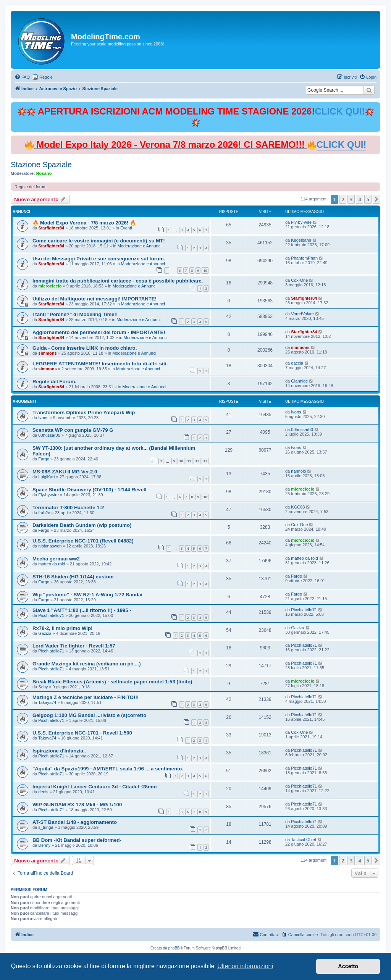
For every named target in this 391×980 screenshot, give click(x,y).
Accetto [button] (348, 966)
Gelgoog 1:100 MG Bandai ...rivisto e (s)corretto (89, 715)
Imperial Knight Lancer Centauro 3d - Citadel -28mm (95, 787)
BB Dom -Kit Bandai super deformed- (77, 840)
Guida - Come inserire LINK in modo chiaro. (85, 348)
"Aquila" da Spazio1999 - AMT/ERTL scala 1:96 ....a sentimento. (108, 769)
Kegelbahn (301, 240)
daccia (297, 363)
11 (189, 461)
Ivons (43, 418)
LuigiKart (46, 477)
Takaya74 (47, 702)
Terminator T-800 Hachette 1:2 (68, 508)
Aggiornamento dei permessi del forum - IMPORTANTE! (99, 332)
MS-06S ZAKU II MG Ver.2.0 (65, 472)
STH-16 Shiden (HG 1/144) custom (73, 577)
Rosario (44, 173)
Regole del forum (31, 187)
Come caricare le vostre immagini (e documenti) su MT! (99, 241)
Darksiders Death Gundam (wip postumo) (82, 525)
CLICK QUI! (340, 111)
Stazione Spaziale (41, 165)
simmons (47, 353)
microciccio (50, 286)
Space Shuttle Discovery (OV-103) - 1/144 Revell (89, 490)
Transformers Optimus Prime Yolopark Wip (84, 413)
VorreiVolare (302, 314)
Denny (44, 845)
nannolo (298, 471)
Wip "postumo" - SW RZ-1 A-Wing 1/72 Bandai (87, 595)
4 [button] (359, 199)
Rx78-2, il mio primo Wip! (62, 628)
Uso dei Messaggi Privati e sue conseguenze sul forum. (99, 259)
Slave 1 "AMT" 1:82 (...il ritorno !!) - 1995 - (82, 610)
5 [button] (368, 199)
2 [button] (343, 199)
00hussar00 (49, 435)
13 (205, 461)
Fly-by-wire (301, 222)
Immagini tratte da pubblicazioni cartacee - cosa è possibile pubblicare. (118, 281)
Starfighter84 (51, 228)
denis (43, 792)
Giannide (299, 381)
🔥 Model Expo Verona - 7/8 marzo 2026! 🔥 (84, 223)
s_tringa (46, 827)
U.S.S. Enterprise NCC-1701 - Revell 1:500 (82, 733)
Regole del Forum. (54, 382)
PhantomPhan (304, 258)
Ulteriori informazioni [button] (245, 966)
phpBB (174, 948)
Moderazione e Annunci (140, 246)
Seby (43, 687)
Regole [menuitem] (46, 77)
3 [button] (351, 199)
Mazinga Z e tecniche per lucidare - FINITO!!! (86, 697)
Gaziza (45, 633)
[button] (376, 199)
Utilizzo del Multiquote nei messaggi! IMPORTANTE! (95, 299)
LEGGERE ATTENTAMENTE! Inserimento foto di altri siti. (100, 364)
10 (205, 270)
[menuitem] (22, 77)
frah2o (44, 513)
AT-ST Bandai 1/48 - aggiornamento (75, 822)
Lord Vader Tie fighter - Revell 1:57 (74, 646)
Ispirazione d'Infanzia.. (59, 751)
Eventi (126, 228)
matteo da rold (52, 564)
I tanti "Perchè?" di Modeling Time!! (75, 314)
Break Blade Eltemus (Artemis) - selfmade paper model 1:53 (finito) (112, 682)
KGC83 (298, 507)
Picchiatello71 (51, 615)
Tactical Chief (303, 840)
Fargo (44, 459)
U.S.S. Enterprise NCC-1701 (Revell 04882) (83, 541)
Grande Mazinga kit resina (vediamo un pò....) (87, 664)
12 (197, 461)
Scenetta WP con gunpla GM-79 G (73, 430)
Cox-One (299, 280)
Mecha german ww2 (56, 559)
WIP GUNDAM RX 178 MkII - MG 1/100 (77, 805)
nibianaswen (50, 546)
